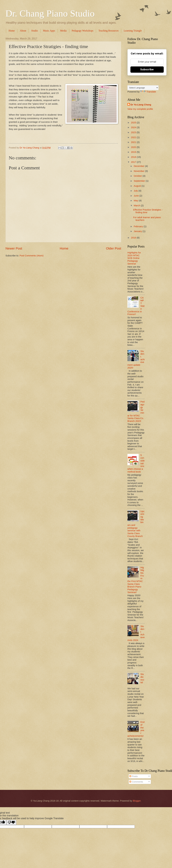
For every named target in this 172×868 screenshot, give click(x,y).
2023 (134, 132)
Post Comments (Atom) (32, 256)
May (136, 201)
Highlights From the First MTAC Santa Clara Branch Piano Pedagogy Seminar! (136, 580)
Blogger (137, 801)
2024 (134, 127)
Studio (35, 31)
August (138, 186)
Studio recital (142, 678)
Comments (136, 782)
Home (12, 31)
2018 (134, 157)
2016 (134, 238)
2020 (134, 147)
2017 (134, 162)
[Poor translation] (11, 822)
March (137, 206)
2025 (134, 123)
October (138, 176)
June (137, 196)
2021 (134, 142)
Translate (148, 92)
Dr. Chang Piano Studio (50, 13)
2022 (134, 137)
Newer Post (14, 248)
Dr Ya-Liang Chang (141, 105)
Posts (133, 776)
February (139, 226)
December (139, 166)
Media (63, 31)
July (136, 191)
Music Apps (49, 31)
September (140, 181)
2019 (134, 152)
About (23, 31)
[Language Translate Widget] (143, 88)
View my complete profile (140, 109)
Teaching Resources (109, 31)
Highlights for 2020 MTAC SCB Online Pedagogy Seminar (134, 258)
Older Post (114, 248)
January (138, 231)
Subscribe (147, 69)
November (139, 171)
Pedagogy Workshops (83, 31)
